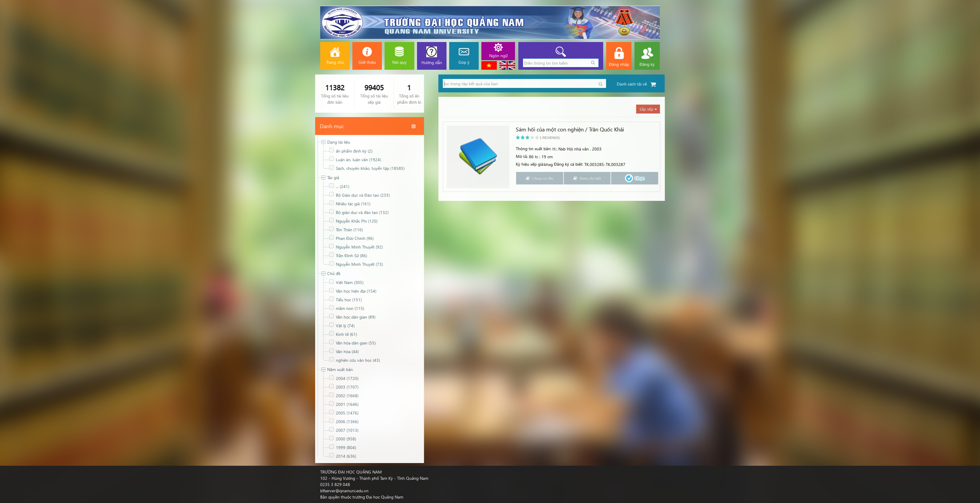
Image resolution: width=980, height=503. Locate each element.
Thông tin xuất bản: (915, 149)
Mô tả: (903, 156)
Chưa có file (921, 178)
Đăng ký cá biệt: (950, 164)
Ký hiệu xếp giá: (912, 164)
